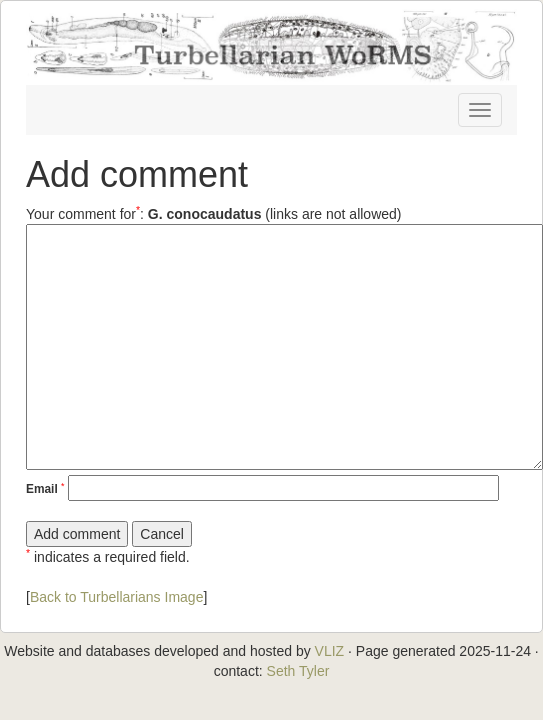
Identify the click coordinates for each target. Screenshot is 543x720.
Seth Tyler (298, 671)
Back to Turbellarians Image (117, 597)
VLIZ (330, 651)
